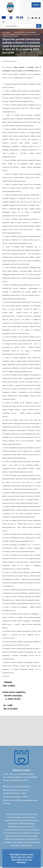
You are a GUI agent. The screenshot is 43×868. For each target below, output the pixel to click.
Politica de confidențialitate (18, 787)
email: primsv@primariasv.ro (16, 780)
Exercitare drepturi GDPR (17, 797)
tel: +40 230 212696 (11, 777)
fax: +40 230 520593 (29, 777)
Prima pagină (6, 32)
